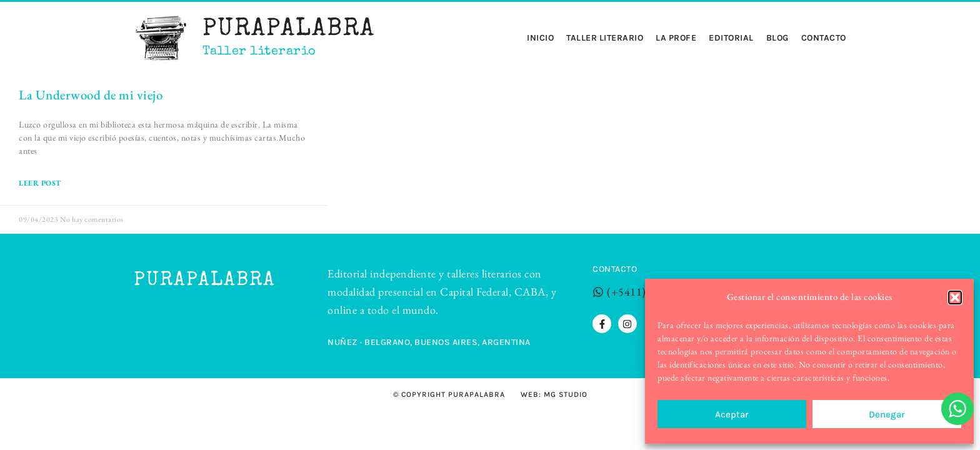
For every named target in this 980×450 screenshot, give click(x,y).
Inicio (540, 38)
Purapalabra (289, 30)
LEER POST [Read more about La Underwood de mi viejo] (40, 183)
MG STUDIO (566, 394)
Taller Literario (605, 38)
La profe (676, 38)
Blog (777, 38)
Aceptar (732, 414)
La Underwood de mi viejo (91, 95)
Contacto (824, 38)
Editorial (731, 38)
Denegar (887, 414)
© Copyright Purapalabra (449, 394)
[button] (955, 297)
